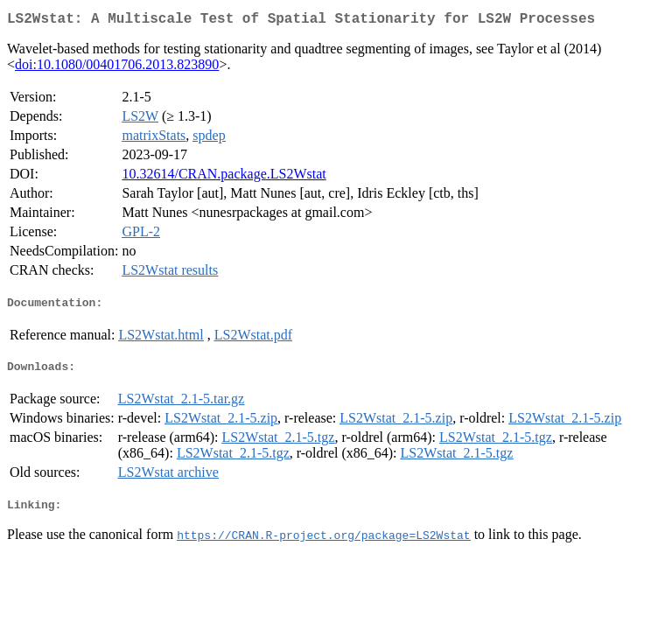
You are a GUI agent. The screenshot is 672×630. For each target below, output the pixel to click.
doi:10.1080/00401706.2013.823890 (117, 68)
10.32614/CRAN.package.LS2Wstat (224, 177)
